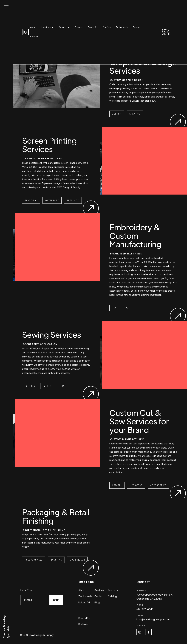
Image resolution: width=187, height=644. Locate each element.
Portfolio (107, 27)
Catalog (136, 27)
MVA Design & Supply (41, 635)
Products (79, 27)
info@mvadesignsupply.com (153, 619)
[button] (49, 27)
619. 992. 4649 (145, 609)
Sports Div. (93, 27)
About (33, 27)
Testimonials (122, 27)
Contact (34, 37)
